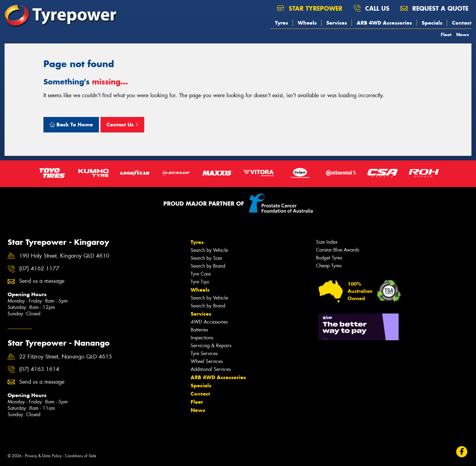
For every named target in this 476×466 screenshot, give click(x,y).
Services (337, 23)
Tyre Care (201, 274)
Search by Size (206, 258)
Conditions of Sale (81, 456)
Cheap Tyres (329, 266)
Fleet (446, 34)
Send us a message (42, 281)
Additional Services (211, 369)
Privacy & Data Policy (43, 456)
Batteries (199, 330)
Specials (432, 23)
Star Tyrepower (310, 8)
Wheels (307, 23)
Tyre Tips (200, 282)
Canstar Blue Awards (338, 250)
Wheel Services (207, 361)
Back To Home (71, 125)
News (463, 34)
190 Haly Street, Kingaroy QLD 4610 (64, 256)
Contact (462, 23)
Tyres (282, 23)
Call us (371, 8)
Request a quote (434, 8)
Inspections (202, 338)
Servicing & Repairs (211, 346)
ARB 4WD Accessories (384, 23)
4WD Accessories (209, 322)
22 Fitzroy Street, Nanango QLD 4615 (66, 357)
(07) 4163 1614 (39, 369)
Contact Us (122, 125)
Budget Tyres (329, 258)
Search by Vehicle (209, 250)
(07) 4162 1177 (39, 269)
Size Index (327, 242)
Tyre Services (204, 353)
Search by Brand (208, 266)
